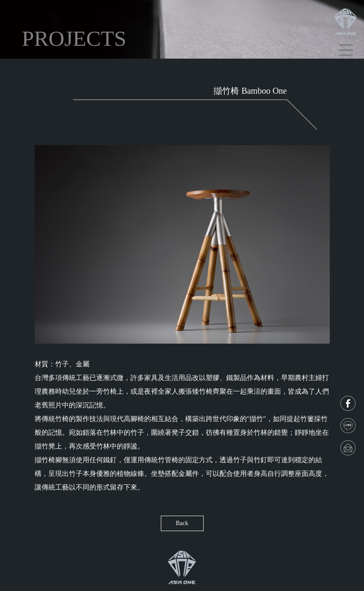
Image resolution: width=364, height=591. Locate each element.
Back (182, 523)
